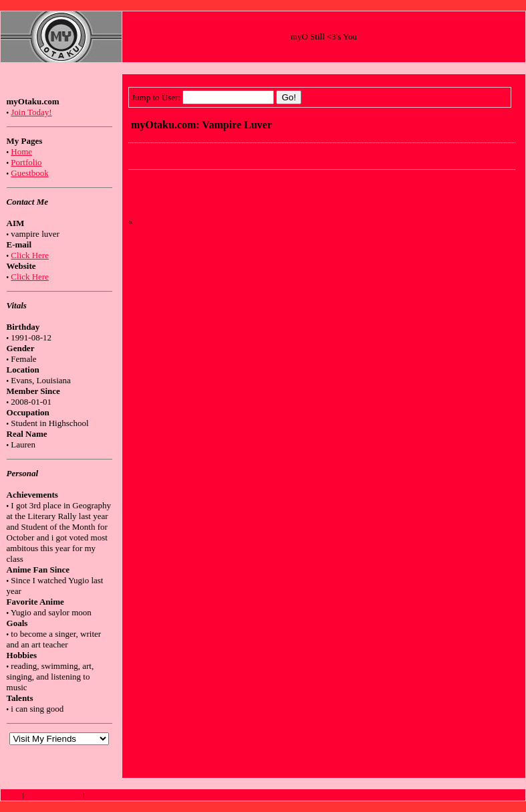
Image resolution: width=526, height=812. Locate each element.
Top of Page (507, 795)
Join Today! (31, 112)
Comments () (173, 193)
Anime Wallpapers (110, 795)
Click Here (30, 255)
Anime (12, 795)
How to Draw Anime (53, 795)
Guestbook (29, 173)
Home (21, 151)
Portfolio (26, 162)
